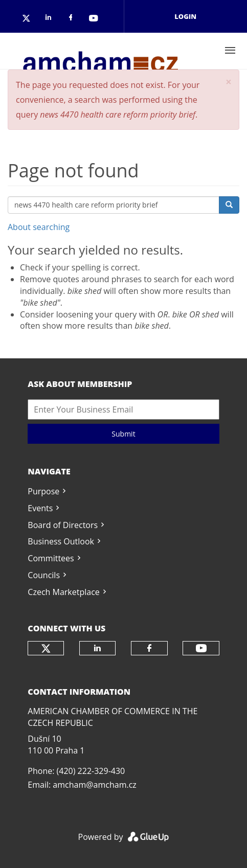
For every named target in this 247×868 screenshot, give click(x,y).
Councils (44, 575)
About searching (39, 227)
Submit (123, 434)
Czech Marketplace (63, 592)
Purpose (43, 491)
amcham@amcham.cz (94, 785)
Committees (51, 558)
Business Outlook (61, 541)
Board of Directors (63, 525)
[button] (229, 82)
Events (40, 508)
